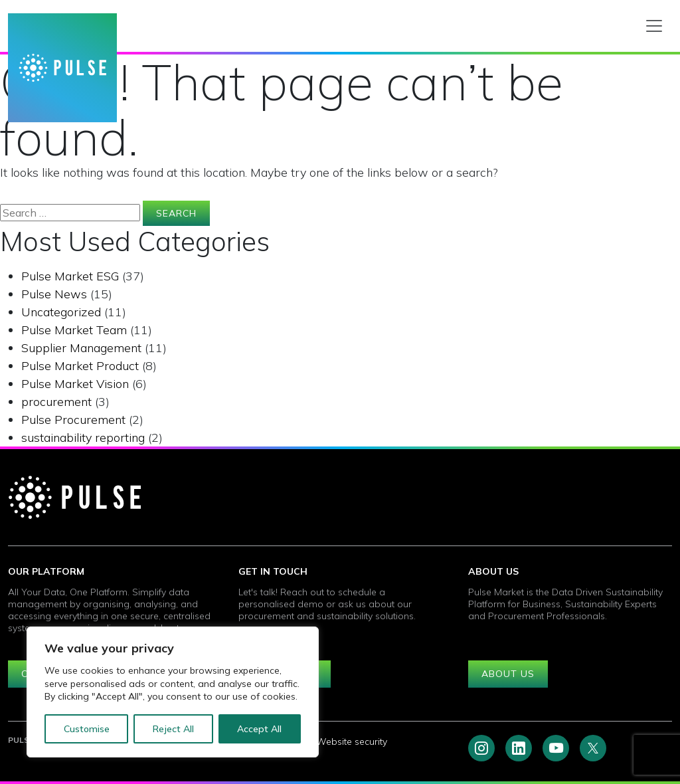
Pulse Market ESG (70, 276)
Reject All (173, 729)
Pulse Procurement (73, 420)
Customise (87, 729)
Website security (352, 741)
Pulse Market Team (74, 330)
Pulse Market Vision (75, 384)
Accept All (259, 729)
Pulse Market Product (80, 366)
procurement (56, 402)
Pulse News (54, 294)
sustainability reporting (83, 438)
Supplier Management (81, 348)
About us (508, 674)
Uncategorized (61, 312)
